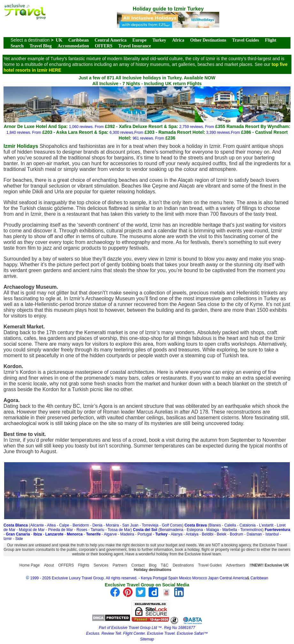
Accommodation (73, 46)
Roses (82, 530)
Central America (111, 40)
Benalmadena (171, 530)
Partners (120, 565)
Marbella (230, 530)
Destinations (183, 565)
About (49, 565)
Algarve (110, 534)
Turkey (159, 40)
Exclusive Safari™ (192, 633)
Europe (139, 40)
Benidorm (81, 525)
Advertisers (236, 565)
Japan (213, 578)
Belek (221, 534)
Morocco (200, 578)
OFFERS (104, 46)
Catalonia (248, 525)
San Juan (131, 525)
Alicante (37, 525)
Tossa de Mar (119, 530)
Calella (230, 525)
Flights (84, 565)
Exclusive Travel (161, 633)
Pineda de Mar (60, 530)
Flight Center (134, 633)
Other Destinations (208, 40)
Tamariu (98, 530)
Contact (138, 565)
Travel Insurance (135, 46)
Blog (153, 565)
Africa (178, 40)
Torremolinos (251, 530)
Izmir (8, 539)
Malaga (213, 530)
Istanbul (272, 534)
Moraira (112, 525)
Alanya (177, 534)
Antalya (192, 534)
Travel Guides (245, 40)
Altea (51, 525)
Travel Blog (40, 46)
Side (19, 539)
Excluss (93, 633)
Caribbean (79, 40)
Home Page (30, 565)
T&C (165, 565)
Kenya (146, 578)
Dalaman (254, 534)
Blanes (215, 525)
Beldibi (208, 534)
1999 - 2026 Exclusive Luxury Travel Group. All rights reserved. (84, 578)
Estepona (195, 530)
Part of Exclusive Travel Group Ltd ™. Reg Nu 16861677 (147, 628)
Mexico (185, 578)
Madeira (127, 534)
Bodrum (236, 534)
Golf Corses (172, 525)
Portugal (145, 534)
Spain (173, 578)
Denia (97, 525)
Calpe (64, 525)
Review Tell (111, 633)
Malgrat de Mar (32, 530)
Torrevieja (150, 525)
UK (59, 40)
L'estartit (266, 525)
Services (101, 565)
